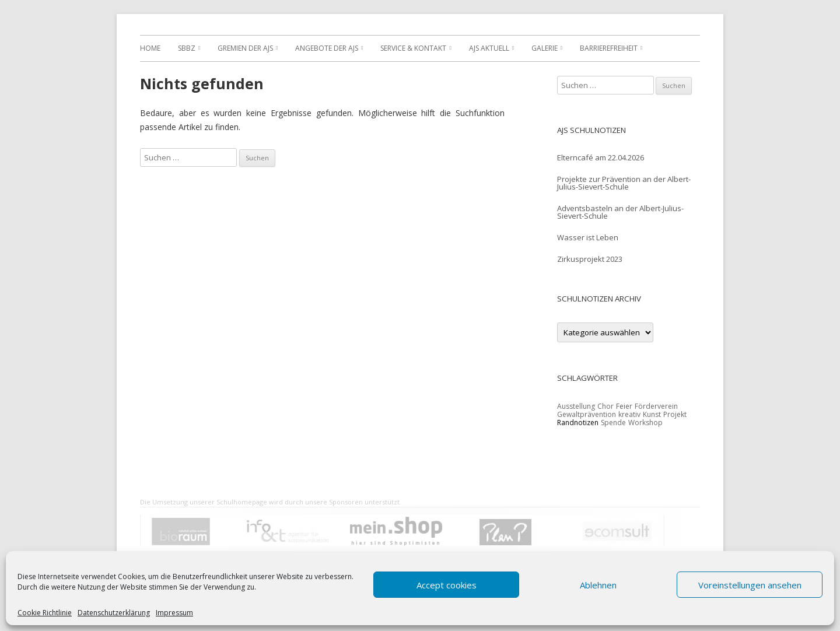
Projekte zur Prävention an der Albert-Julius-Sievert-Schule (624, 183)
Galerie (545, 48)
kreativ (629, 414)
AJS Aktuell (489, 48)
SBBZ (187, 48)
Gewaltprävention (587, 414)
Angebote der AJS (327, 48)
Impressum (174, 613)
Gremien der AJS (245, 48)
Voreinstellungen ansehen (750, 585)
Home (150, 48)
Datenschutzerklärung (114, 613)
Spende (613, 423)
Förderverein (656, 406)
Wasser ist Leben (588, 237)
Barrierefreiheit (609, 48)
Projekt (675, 414)
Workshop (645, 423)
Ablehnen (598, 585)
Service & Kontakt (413, 48)
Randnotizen (578, 423)
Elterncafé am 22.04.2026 (601, 157)
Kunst (652, 414)
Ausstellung (576, 406)
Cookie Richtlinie (45, 613)
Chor (605, 406)
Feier (624, 406)
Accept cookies (447, 585)
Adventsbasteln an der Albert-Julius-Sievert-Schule (620, 212)
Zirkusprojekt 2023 (590, 259)
